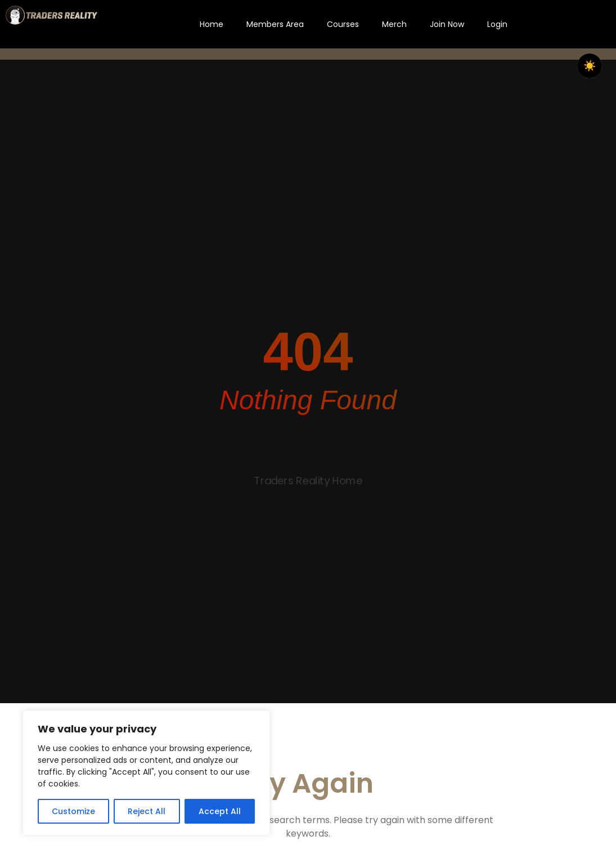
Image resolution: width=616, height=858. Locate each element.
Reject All (147, 811)
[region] (146, 773)
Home (212, 24)
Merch (394, 24)
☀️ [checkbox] (590, 66)
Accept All (220, 811)
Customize (73, 811)
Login (497, 24)
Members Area (275, 24)
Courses (343, 24)
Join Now (447, 24)
